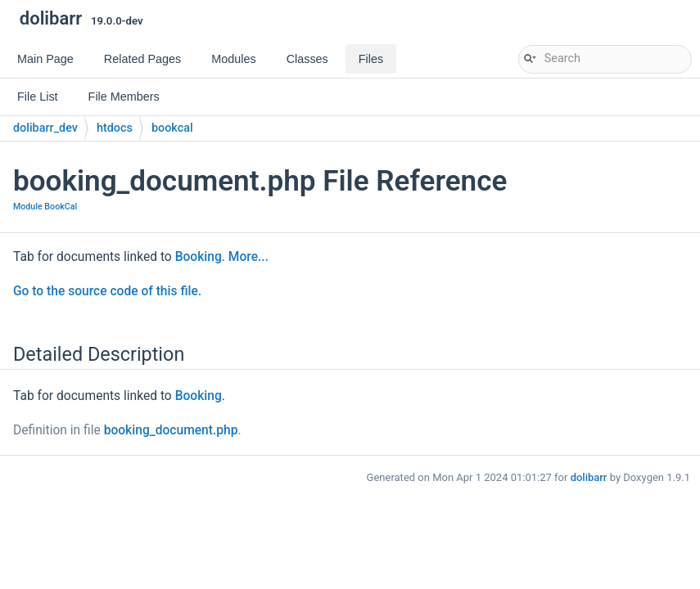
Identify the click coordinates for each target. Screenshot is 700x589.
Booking (199, 257)
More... (248, 257)
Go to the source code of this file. (107, 291)
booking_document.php (171, 430)
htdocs (115, 128)
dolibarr (589, 477)
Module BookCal (45, 207)
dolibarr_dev (45, 128)
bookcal (172, 128)
